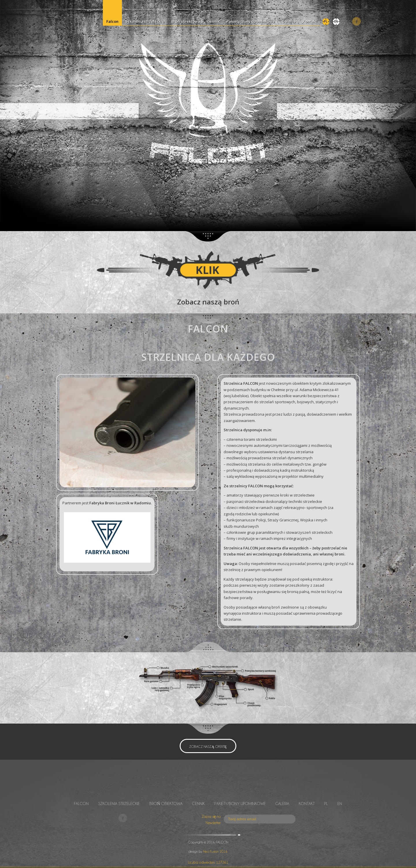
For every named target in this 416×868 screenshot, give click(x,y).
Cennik (198, 803)
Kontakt (307, 803)
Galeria (282, 803)
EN (340, 803)
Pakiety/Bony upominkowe (240, 803)
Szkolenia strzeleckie (119, 803)
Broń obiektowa (166, 803)
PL (326, 803)
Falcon (81, 803)
